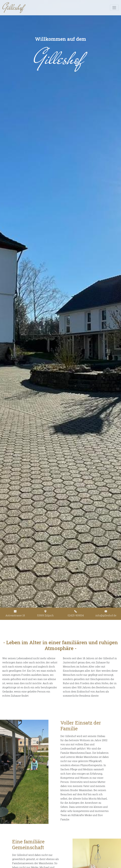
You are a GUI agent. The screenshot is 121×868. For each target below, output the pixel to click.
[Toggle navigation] (114, 8)
